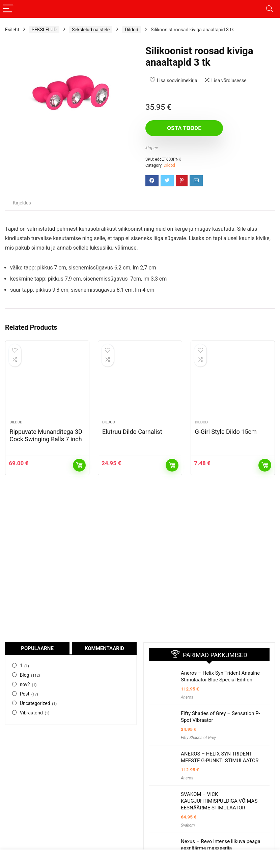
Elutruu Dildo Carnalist (132, 432)
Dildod (132, 30)
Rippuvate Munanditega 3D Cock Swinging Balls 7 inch (46, 435)
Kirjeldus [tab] (22, 203)
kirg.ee (152, 148)
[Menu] (8, 9)
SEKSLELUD (44, 30)
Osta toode (184, 128)
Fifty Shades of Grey (198, 738)
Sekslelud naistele (91, 30)
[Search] (270, 9)
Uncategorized (35, 703)
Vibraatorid (31, 713)
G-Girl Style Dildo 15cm (226, 432)
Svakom (188, 825)
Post (25, 694)
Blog (25, 675)
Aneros (187, 697)
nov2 (25, 684)
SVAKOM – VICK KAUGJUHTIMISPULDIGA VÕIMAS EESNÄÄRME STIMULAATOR (219, 801)
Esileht (12, 30)
